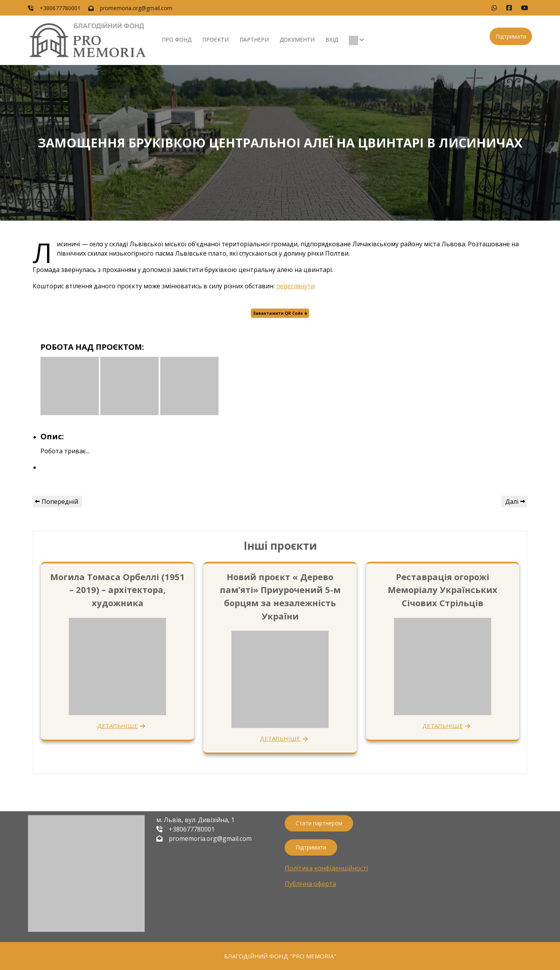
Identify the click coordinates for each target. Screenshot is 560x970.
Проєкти (215, 39)
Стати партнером (319, 823)
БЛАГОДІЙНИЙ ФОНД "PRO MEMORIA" (280, 956)
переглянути (295, 286)
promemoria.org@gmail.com (136, 8)
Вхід (332, 39)
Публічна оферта (310, 884)
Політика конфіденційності (326, 868)
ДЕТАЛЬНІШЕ (117, 726)
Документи (297, 39)
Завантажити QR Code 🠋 (280, 313)
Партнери (254, 39)
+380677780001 (60, 8)
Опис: (52, 436)
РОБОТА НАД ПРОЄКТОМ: (92, 347)
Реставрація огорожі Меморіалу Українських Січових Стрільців (443, 590)
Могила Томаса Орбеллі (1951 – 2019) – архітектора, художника (117, 590)
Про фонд (177, 39)
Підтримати (511, 36)
